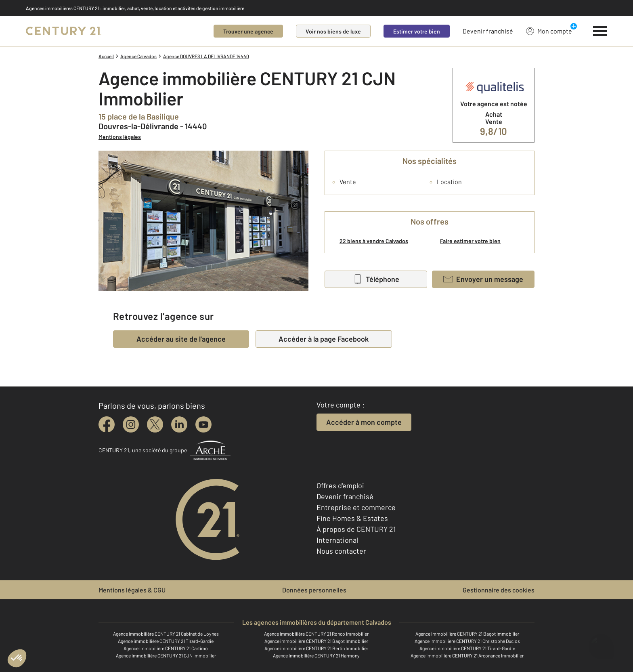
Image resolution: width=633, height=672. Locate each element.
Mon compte (549, 31)
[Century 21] (64, 31)
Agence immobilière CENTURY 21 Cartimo (166, 648)
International (337, 540)
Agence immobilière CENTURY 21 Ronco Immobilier (316, 634)
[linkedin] (179, 424)
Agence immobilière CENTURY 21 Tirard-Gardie (166, 641)
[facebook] (107, 424)
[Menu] (600, 31)
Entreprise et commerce (356, 507)
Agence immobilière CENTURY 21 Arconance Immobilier (467, 655)
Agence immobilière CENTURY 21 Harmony (316, 655)
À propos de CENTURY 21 (356, 529)
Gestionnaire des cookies (499, 590)
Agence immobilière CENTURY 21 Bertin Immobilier (316, 648)
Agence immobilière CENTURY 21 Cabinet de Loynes (166, 634)
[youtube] (203, 424)
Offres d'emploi (340, 485)
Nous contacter (341, 551)
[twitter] (155, 424)
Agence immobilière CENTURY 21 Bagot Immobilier (467, 634)
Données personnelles (314, 590)
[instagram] (131, 424)
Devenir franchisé (488, 31)
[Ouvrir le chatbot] (601, 643)
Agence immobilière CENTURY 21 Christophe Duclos (467, 641)
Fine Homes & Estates (352, 518)
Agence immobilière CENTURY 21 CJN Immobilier (166, 655)
